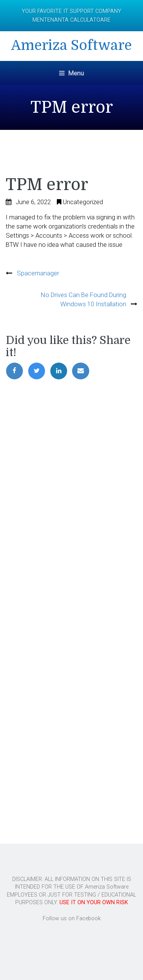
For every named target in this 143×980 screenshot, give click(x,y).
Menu (71, 73)
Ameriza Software (71, 46)
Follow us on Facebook (72, 918)
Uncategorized (83, 202)
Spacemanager (38, 273)
